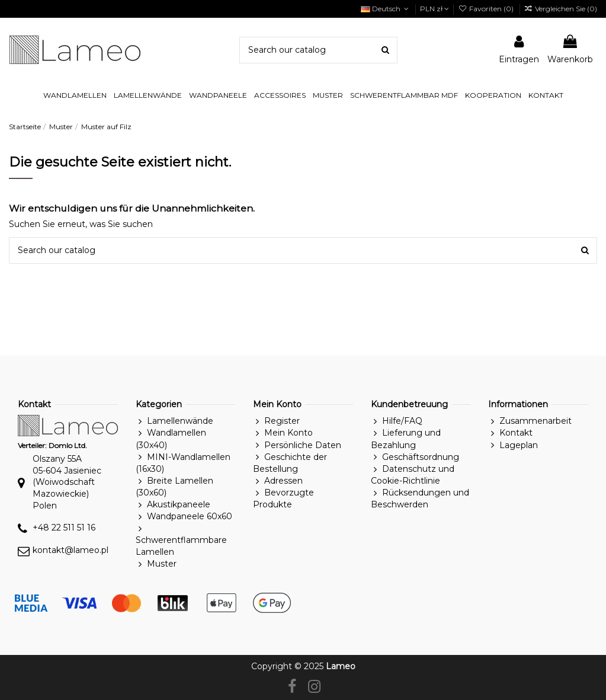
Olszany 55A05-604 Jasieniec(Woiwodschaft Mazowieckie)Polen (67, 482)
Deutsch (386, 9)
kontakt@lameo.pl (70, 550)
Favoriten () (486, 9)
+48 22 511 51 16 (64, 528)
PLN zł (435, 9)
